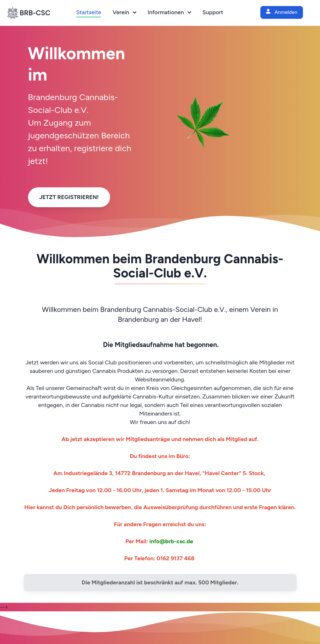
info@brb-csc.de (171, 541)
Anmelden (282, 12)
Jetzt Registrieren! (69, 197)
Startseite (89, 12)
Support (213, 12)
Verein (124, 12)
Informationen (169, 12)
